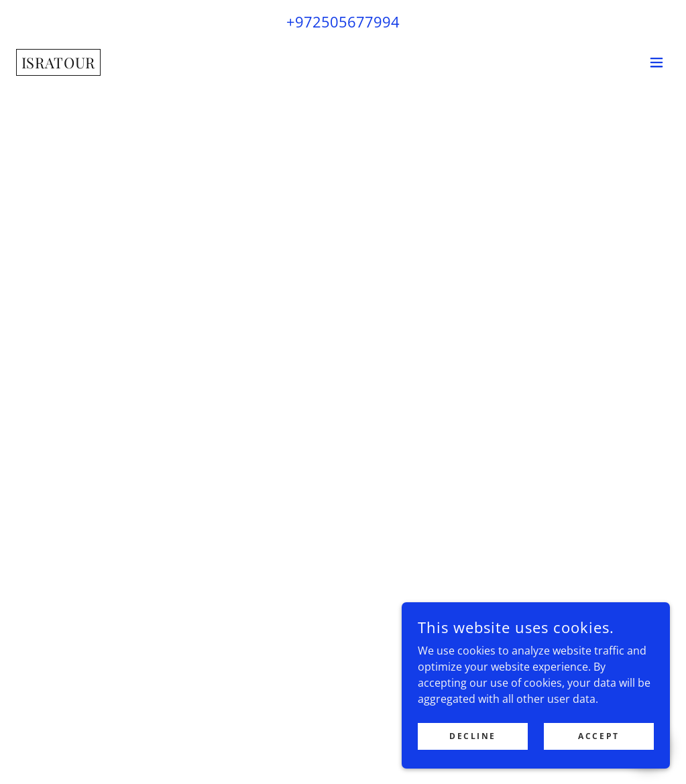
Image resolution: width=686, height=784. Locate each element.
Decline (473, 736)
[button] (656, 62)
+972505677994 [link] (343, 21)
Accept (598, 736)
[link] (58, 64)
